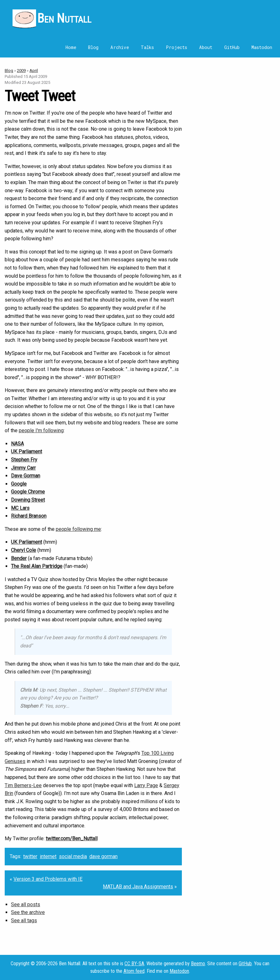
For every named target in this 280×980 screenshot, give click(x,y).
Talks (147, 47)
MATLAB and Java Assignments (138, 887)
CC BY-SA (134, 964)
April (34, 71)
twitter (30, 856)
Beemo (198, 964)
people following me (78, 529)
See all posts (26, 904)
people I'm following (41, 430)
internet (48, 856)
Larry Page (146, 785)
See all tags (24, 920)
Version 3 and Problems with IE (48, 879)
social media (73, 856)
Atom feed (134, 971)
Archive (120, 47)
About (206, 47)
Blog (93, 47)
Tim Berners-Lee (23, 785)
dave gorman (103, 856)
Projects (177, 47)
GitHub (232, 47)
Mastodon (262, 47)
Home (71, 47)
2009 (21, 71)
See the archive (28, 912)
